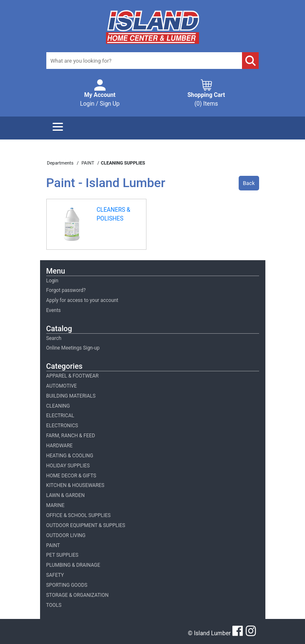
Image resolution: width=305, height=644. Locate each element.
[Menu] (58, 128)
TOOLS (54, 605)
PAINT (53, 545)
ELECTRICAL (60, 416)
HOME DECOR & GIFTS (71, 476)
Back (249, 183)
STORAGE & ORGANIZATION (78, 595)
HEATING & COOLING (70, 456)
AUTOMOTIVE (62, 386)
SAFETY (55, 575)
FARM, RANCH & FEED (71, 436)
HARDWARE (60, 446)
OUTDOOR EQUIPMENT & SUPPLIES (86, 525)
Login (52, 281)
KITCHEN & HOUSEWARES (76, 485)
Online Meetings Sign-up (73, 348)
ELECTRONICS (62, 426)
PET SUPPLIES (62, 555)
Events (54, 310)
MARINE (55, 505)
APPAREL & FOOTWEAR (73, 376)
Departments (61, 163)
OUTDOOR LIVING (66, 535)
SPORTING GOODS (67, 585)
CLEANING (58, 406)
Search (54, 338)
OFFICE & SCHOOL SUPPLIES (79, 515)
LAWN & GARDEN (66, 495)
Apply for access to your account (82, 300)
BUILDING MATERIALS (71, 396)
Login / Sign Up (100, 99)
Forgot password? (66, 290)
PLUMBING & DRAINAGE (73, 565)
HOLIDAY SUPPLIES (68, 466)
